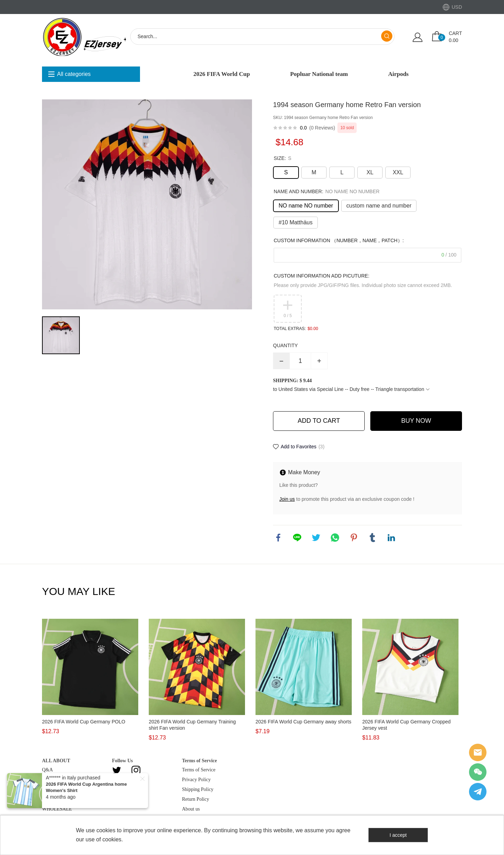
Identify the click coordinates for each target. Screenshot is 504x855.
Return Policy (195, 799)
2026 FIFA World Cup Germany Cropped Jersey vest (407, 725)
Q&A (47, 770)
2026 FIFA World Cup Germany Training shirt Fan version (192, 725)
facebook (278, 538)
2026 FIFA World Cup (222, 74)
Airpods (398, 74)
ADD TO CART (319, 421)
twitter (316, 538)
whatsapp (335, 538)
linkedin (391, 538)
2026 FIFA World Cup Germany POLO (84, 722)
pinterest (354, 538)
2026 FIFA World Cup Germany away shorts (303, 722)
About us (191, 809)
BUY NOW (416, 421)
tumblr (372, 538)
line (297, 538)
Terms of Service (199, 770)
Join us (287, 499)
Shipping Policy (198, 789)
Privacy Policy (196, 780)
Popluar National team (319, 74)
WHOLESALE (57, 809)
